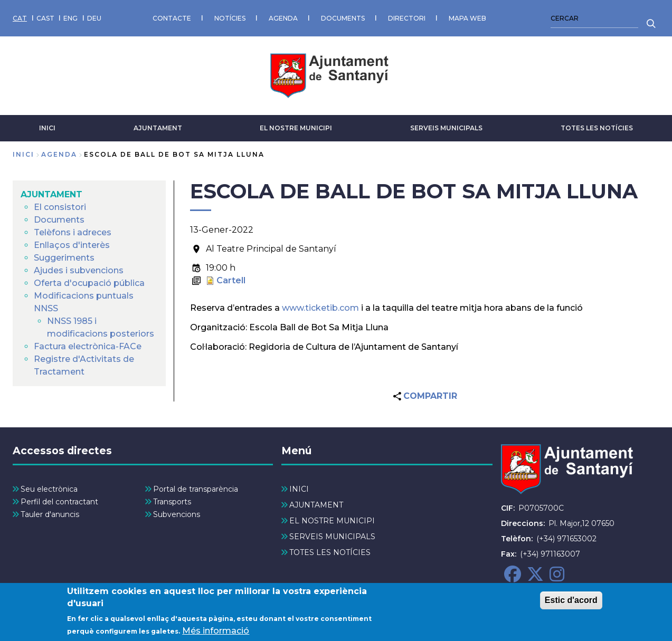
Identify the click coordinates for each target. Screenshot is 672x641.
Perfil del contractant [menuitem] (59, 502)
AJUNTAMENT (158, 128)
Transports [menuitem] (172, 502)
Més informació (216, 634)
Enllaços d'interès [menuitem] (72, 245)
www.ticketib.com (320, 308)
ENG (70, 18)
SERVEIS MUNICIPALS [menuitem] (332, 537)
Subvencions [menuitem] (177, 514)
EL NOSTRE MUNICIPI (296, 128)
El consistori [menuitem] (60, 207)
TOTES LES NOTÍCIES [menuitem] (330, 552)
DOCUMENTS (343, 18)
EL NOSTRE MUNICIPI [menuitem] (332, 521)
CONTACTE (172, 18)
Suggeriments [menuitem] (64, 258)
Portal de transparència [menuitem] (196, 489)
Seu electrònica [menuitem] (49, 489)
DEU (94, 18)
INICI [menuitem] (299, 489)
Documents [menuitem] (59, 220)
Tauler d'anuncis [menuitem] (50, 514)
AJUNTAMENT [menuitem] (51, 194)
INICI (47, 128)
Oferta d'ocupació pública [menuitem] (89, 283)
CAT (20, 18)
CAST (45, 18)
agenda (59, 154)
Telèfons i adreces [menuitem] (73, 232)
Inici (23, 154)
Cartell (231, 280)
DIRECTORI (407, 18)
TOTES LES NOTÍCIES (597, 128)
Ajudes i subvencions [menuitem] (79, 270)
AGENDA (283, 18)
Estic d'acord (571, 604)
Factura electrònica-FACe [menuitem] (88, 346)
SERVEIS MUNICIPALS (446, 128)
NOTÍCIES (230, 18)
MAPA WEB (467, 18)
